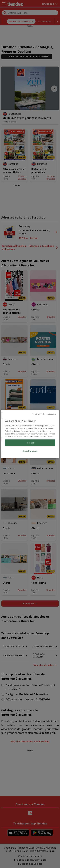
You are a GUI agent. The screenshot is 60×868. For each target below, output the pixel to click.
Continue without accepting (44, 414)
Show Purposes (30, 451)
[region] (30, 434)
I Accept (30, 443)
